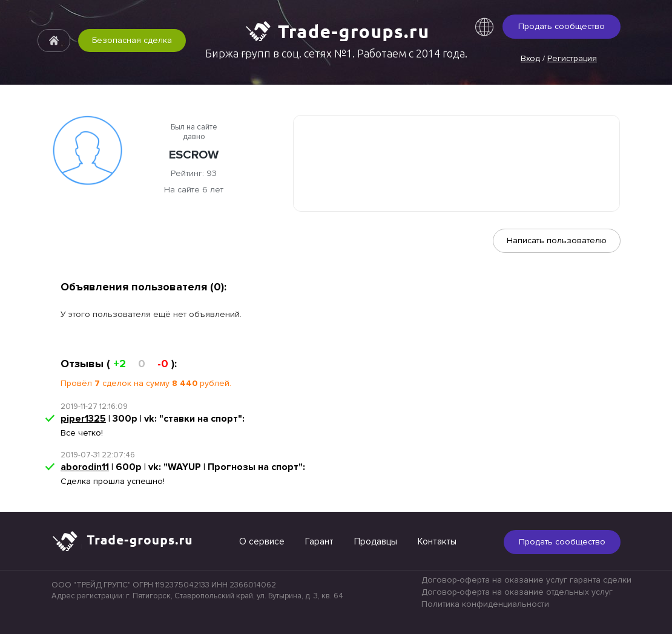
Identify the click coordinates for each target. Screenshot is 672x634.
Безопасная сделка (132, 40)
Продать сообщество (562, 26)
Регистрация (572, 58)
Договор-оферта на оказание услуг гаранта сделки (526, 580)
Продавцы (376, 541)
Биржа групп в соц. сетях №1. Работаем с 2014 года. (336, 53)
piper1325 (83, 419)
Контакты (437, 541)
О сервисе (262, 541)
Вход (530, 58)
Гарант (319, 541)
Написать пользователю (557, 240)
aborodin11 (85, 467)
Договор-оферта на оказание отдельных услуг (517, 592)
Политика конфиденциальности (485, 604)
